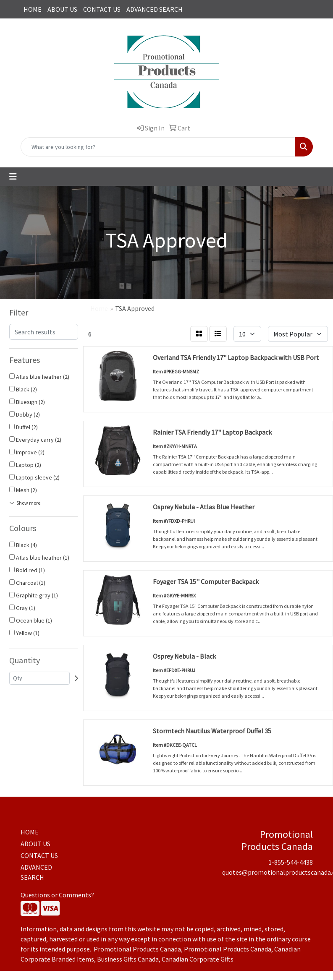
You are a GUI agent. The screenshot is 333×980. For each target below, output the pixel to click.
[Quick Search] (158, 147)
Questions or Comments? (57, 895)
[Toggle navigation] (13, 177)
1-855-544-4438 (291, 862)
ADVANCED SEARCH (155, 9)
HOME (33, 9)
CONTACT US (102, 9)
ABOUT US (62, 9)
